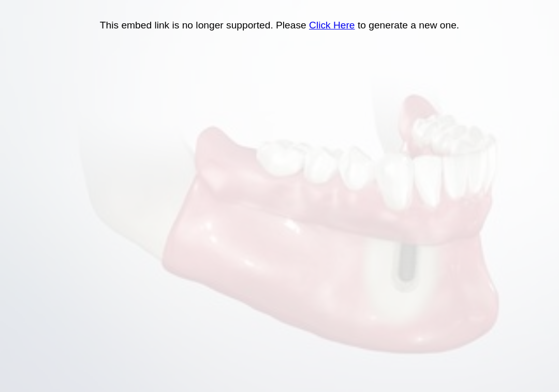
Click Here (332, 25)
